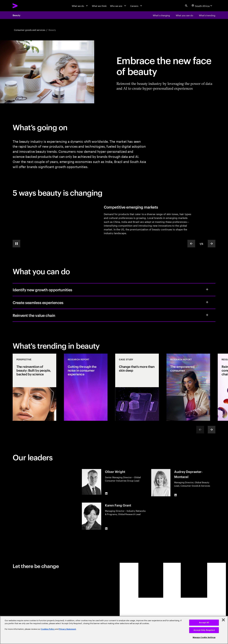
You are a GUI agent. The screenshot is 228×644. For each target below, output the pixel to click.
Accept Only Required (204, 630)
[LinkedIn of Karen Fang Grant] (106, 529)
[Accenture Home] (22, 6)
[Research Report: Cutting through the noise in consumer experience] (86, 387)
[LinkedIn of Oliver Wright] (106, 493)
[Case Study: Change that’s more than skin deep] (137, 387)
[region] (114, 630)
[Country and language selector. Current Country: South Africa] (202, 6)
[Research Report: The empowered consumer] (188, 387)
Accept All (204, 623)
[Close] (223, 620)
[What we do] (80, 6)
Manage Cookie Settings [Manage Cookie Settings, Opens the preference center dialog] (204, 637)
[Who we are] (118, 6)
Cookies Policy (48, 629)
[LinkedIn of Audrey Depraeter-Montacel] (176, 495)
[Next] (212, 430)
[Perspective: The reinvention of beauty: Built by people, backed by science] (34, 387)
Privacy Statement (67, 629)
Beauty (17, 15)
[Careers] (136, 6)
